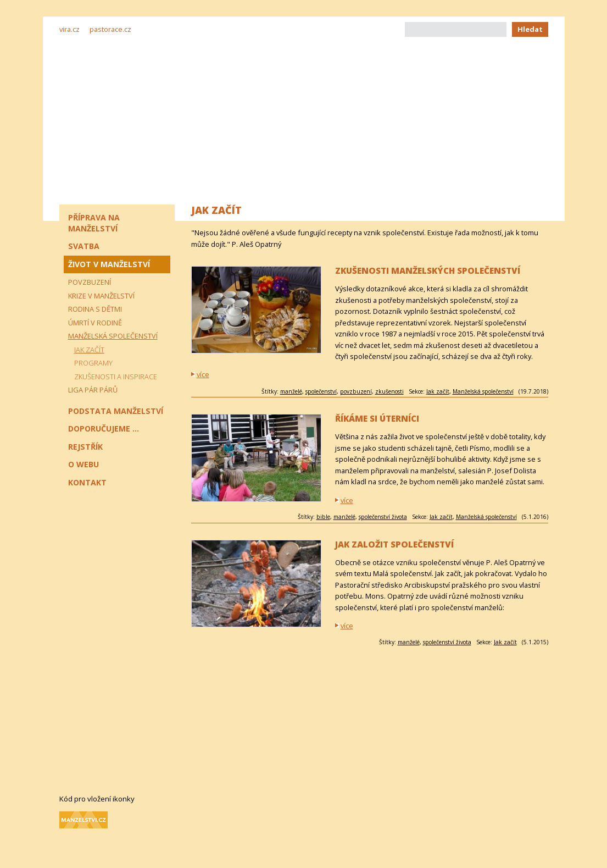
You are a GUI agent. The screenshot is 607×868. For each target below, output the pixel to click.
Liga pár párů (93, 390)
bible (323, 517)
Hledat (530, 29)
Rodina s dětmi (95, 309)
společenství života (383, 517)
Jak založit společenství (394, 544)
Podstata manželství (116, 411)
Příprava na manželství (94, 223)
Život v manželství (109, 264)
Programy (93, 363)
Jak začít (438, 391)
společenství (321, 391)
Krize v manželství (101, 296)
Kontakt (87, 482)
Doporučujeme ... (104, 429)
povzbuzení (356, 391)
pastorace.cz (110, 29)
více (203, 374)
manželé (291, 391)
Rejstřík (85, 447)
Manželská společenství (483, 391)
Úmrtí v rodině (95, 323)
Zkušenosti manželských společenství (428, 271)
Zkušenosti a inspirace (116, 377)
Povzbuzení (90, 282)
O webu (83, 464)
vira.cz (69, 29)
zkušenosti (389, 391)
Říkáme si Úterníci (377, 419)
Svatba (84, 246)
